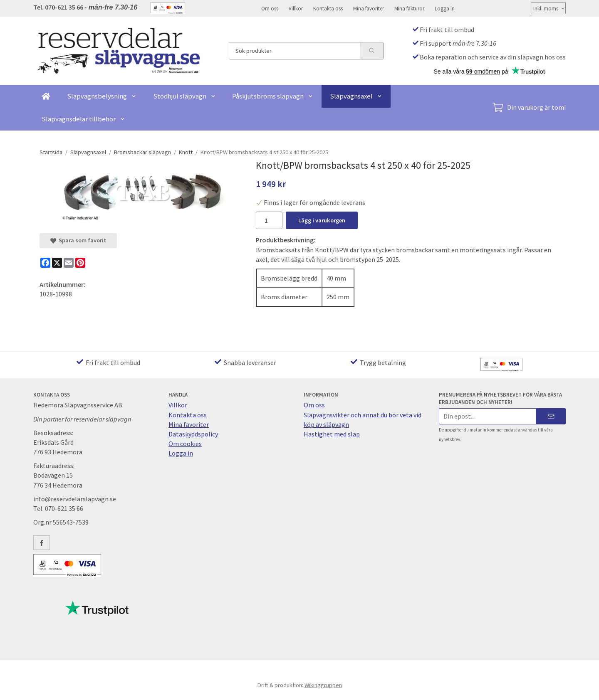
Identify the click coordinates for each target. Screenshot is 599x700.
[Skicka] (551, 416)
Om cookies (185, 444)
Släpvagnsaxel (356, 96)
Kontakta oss (328, 8)
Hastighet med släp (332, 434)
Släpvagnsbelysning (102, 96)
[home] (46, 96)
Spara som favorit (78, 240)
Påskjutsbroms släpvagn (273, 96)
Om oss (270, 8)
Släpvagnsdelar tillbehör (83, 119)
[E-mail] (69, 263)
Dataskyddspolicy (193, 434)
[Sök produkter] (295, 51)
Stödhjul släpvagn (184, 96)
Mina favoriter (369, 8)
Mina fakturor (409, 8)
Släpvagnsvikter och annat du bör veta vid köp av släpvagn (363, 420)
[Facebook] (45, 263)
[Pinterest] (80, 263)
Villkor (296, 8)
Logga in (445, 8)
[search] (371, 51)
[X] (57, 263)
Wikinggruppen (323, 685)
